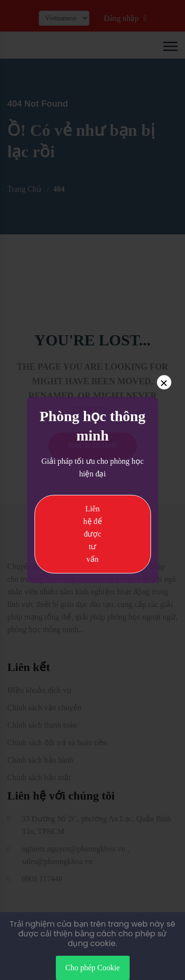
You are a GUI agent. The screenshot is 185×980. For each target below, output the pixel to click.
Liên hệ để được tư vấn (93, 534)
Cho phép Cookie (93, 968)
